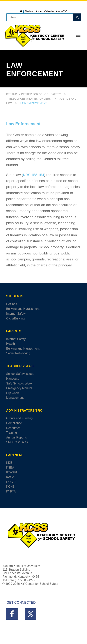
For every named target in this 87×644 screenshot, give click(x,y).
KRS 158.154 (34, 175)
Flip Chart (13, 393)
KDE (9, 463)
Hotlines (12, 304)
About (39, 11)
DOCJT (11, 482)
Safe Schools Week (19, 383)
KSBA (10, 468)
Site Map (29, 11)
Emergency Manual (19, 388)
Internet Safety (16, 314)
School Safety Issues (20, 374)
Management (15, 398)
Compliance (14, 423)
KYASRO (12, 472)
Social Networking (18, 353)
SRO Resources (17, 442)
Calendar (49, 11)
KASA (10, 477)
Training (12, 433)
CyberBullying (15, 318)
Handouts (13, 379)
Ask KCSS (62, 11)
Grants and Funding (19, 418)
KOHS (10, 487)
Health (10, 344)
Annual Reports (16, 437)
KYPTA (11, 491)
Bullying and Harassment (23, 309)
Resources (13, 428)
